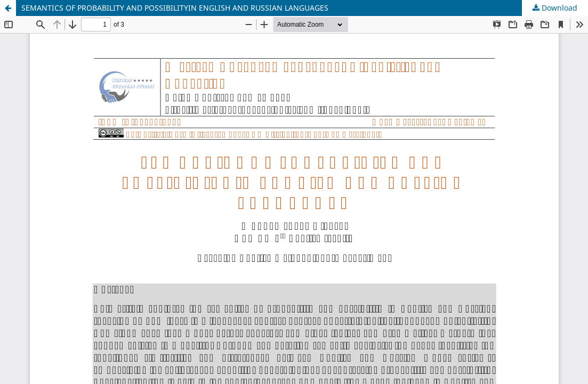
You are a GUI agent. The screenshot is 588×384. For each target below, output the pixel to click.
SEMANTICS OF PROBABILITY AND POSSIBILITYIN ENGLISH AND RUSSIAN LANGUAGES (175, 8)
